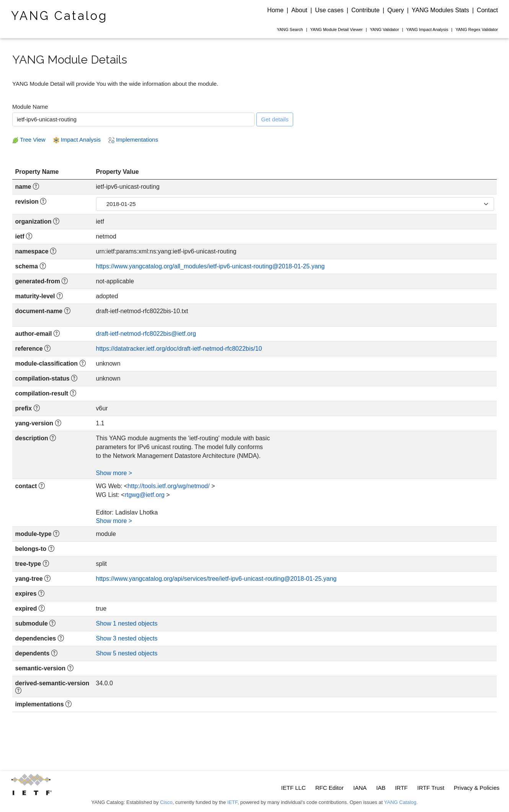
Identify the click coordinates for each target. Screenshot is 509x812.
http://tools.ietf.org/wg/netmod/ (168, 486)
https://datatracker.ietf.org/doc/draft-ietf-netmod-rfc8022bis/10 (179, 349)
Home (275, 10)
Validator (385, 29)
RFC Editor (330, 788)
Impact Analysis (427, 29)
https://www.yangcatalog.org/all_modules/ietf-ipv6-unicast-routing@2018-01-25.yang (210, 266)
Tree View (29, 140)
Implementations (133, 140)
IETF (232, 802)
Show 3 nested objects (127, 638)
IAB (381, 788)
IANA (360, 788)
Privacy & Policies (477, 788)
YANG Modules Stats (440, 10)
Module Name (30, 107)
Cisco (166, 802)
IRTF (401, 788)
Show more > (114, 473)
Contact (487, 10)
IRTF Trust (431, 788)
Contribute (365, 10)
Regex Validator (477, 29)
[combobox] (133, 119)
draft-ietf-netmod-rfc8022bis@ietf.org (146, 334)
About (299, 10)
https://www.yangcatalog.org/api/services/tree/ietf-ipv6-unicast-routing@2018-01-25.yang (216, 579)
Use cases (329, 10)
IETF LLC (294, 788)
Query (396, 10)
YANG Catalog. (401, 802)
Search (290, 29)
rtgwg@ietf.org (145, 495)
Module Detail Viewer (337, 29)
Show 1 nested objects (127, 623)
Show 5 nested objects (127, 653)
